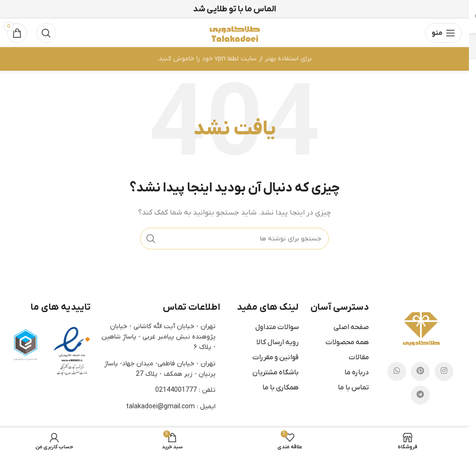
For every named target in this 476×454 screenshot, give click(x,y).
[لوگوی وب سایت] (234, 33)
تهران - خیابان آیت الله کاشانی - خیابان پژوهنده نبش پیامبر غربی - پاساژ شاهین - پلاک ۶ (159, 337)
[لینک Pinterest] (420, 371)
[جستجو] (46, 33)
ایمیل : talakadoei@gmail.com (171, 407)
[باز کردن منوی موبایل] (443, 33)
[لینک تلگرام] (420, 395)
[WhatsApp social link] (397, 371)
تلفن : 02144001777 (185, 390)
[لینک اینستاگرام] (444, 371)
